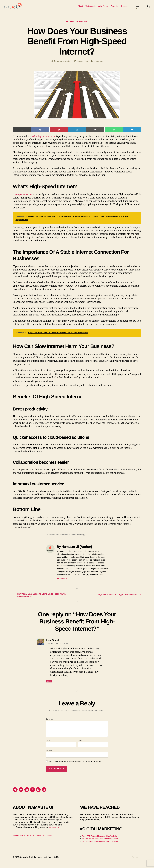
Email (81, 745)
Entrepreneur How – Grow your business (102, 846)
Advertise (115, 8)
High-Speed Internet (64, 538)
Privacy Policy (20, 840)
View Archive (63, 582)
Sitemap (53, 840)
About (80, 8)
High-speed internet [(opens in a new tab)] (23, 198)
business (52, 538)
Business (70, 25)
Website (49, 755)
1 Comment (99, 65)
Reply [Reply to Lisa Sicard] (49, 686)
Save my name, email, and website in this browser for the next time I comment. (75, 766)
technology (82, 538)
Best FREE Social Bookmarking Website (102, 841)
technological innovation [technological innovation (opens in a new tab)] (45, 140)
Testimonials (90, 8)
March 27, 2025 (83, 65)
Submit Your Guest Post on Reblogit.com (102, 843)
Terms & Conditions (38, 840)
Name (49, 745)
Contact (124, 8)
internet (75, 538)
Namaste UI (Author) (63, 65)
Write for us (55, 832)
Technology (82, 25)
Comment (50, 724)
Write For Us (103, 8)
